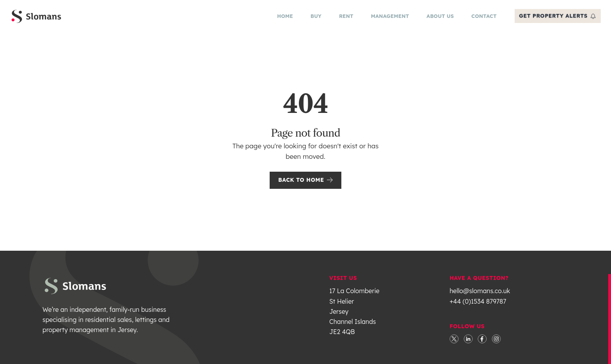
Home (283, 18)
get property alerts (556, 18)
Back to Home (305, 183)
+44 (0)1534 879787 (478, 305)
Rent (344, 18)
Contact (482, 18)
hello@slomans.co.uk (480, 294)
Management (388, 18)
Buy (314, 18)
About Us (438, 18)
